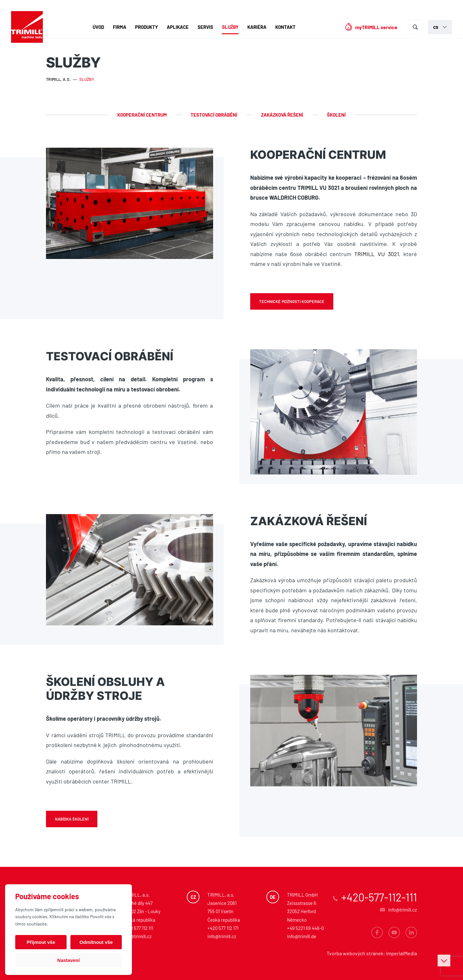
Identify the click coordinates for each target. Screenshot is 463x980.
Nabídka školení (72, 819)
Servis (205, 27)
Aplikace (178, 27)
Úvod (98, 27)
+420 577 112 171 (223, 928)
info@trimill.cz (137, 936)
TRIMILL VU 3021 (376, 254)
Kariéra (257, 27)
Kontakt (285, 27)
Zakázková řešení (282, 115)
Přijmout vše (41, 942)
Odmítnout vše (96, 942)
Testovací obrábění (214, 115)
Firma (120, 27)
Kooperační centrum (142, 115)
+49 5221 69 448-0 (305, 928)
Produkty (147, 27)
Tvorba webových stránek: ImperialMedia (372, 953)
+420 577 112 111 (138, 928)
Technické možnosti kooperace (292, 301)
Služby (230, 27)
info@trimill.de (302, 936)
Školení (336, 115)
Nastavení (69, 960)
